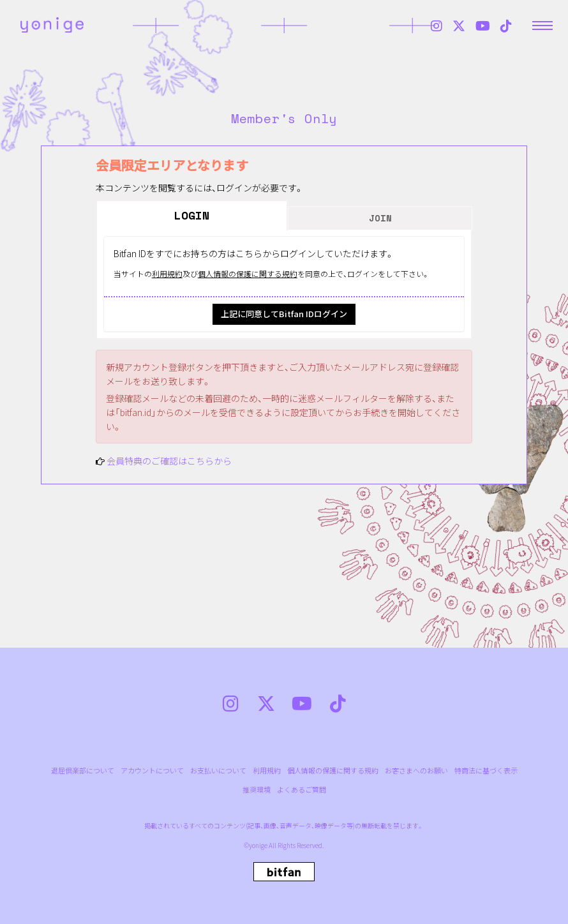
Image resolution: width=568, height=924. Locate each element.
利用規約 (167, 273)
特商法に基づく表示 (486, 771)
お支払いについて (218, 771)
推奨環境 (257, 790)
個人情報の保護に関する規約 (248, 273)
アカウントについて (152, 771)
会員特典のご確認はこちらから (169, 461)
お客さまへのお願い (416, 771)
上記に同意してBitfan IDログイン (284, 314)
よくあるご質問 (302, 790)
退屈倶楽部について (83, 771)
